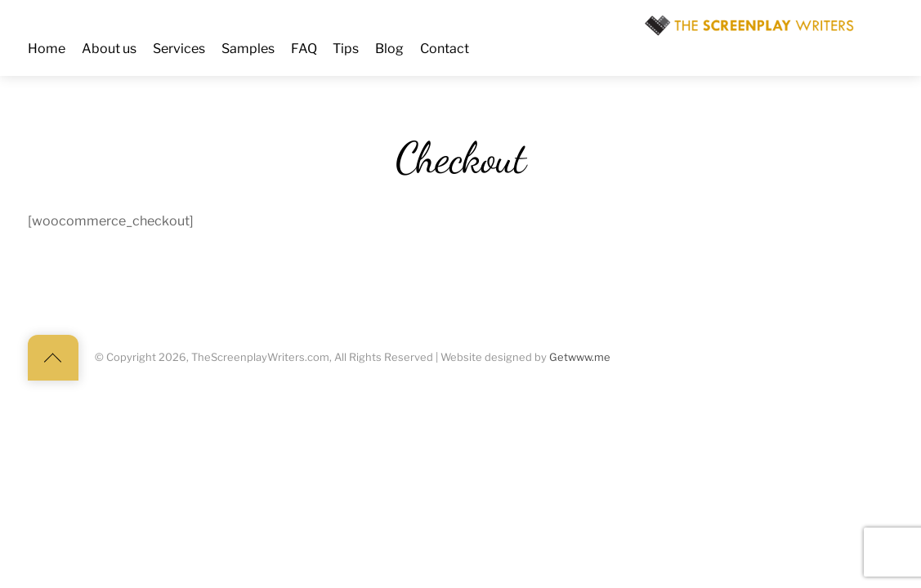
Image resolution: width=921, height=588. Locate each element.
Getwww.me (580, 357)
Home (47, 49)
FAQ (304, 49)
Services (179, 49)
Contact (445, 49)
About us (109, 49)
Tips (346, 49)
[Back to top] (53, 358)
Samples (248, 49)
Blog (389, 49)
